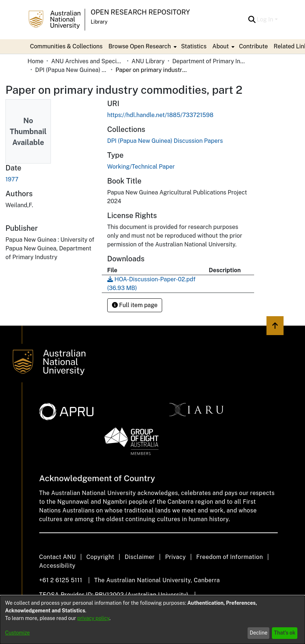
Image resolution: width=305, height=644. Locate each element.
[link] (165, 141)
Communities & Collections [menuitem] (67, 46)
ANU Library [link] (148, 61)
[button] (252, 20)
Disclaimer (140, 557)
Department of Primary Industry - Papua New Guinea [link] (209, 61)
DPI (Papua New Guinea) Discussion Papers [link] (72, 70)
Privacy (175, 557)
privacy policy (93, 618)
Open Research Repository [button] (141, 12)
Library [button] (99, 22)
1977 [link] (12, 179)
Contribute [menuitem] (253, 46)
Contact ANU (58, 557)
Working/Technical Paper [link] (141, 167)
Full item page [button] (135, 305)
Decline (259, 633)
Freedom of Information (230, 557)
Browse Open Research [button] (140, 46)
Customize (17, 633)
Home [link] (36, 61)
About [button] (220, 46)
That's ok (285, 633)
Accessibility (57, 566)
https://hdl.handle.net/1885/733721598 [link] (160, 115)
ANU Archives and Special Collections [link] (88, 61)
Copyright (100, 557)
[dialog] (152, 620)
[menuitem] (142, 47)
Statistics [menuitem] (194, 46)
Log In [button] (266, 19)
